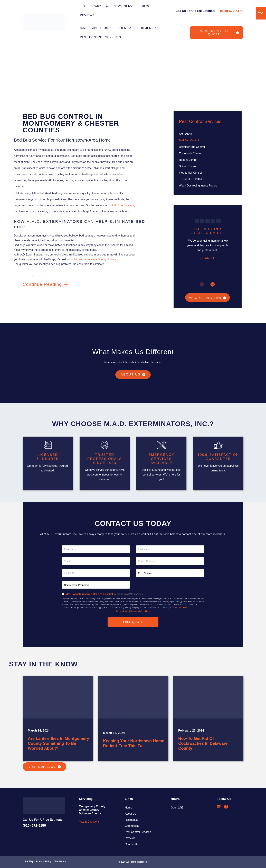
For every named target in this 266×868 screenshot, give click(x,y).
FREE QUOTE (133, 622)
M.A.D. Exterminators (22, 205)
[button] (46, 285)
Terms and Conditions (140, 611)
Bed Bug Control (189, 140)
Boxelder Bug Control (192, 147)
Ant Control (186, 134)
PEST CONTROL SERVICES (101, 37)
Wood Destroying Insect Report (198, 186)
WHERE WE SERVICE (122, 6)
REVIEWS (87, 15)
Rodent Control (188, 160)
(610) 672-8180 (232, 11)
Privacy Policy (122, 611)
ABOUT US (100, 28)
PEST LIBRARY (90, 6)
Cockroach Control (190, 153)
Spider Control (188, 166)
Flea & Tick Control (190, 173)
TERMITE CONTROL (192, 179)
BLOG (146, 6)
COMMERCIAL (148, 28)
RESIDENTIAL (123, 28)
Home (83, 28)
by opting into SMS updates (104, 594)
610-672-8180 (181, 608)
